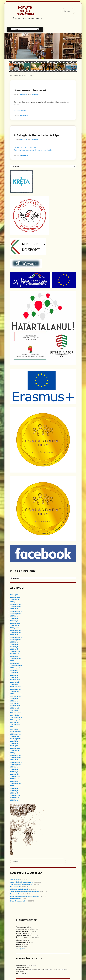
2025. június (14, 618)
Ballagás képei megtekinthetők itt (26, 147)
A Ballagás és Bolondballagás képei (37, 135)
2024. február (15, 654)
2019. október (15, 760)
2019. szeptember (16, 762)
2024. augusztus (16, 640)
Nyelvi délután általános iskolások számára (24, 896)
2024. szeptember (16, 637)
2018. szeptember (16, 786)
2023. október (15, 663)
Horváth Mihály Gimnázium (25, 11)
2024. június (14, 644)
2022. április (14, 703)
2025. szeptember (16, 611)
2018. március (15, 795)
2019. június (14, 769)
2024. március (15, 651)
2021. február (15, 727)
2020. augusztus (16, 739)
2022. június (14, 699)
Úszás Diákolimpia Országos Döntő (22, 882)
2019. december (16, 755)
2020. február (15, 751)
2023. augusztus (16, 668)
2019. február (15, 779)
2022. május (14, 701)
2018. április (14, 793)
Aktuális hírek (24, 115)
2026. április (14, 595)
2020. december (16, 732)
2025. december (16, 604)
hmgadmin (36, 94)
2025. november (16, 607)
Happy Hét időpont (16, 894)
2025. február (15, 625)
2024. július (14, 642)
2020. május (14, 743)
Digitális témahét (16, 887)
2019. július (14, 767)
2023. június (14, 673)
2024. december (16, 630)
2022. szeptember (16, 694)
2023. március (15, 680)
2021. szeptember (16, 717)
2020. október (15, 736)
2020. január (14, 753)
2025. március (15, 623)
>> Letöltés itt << (20, 110)
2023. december (16, 659)
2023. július (14, 670)
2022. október (15, 691)
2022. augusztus (16, 696)
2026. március (15, 597)
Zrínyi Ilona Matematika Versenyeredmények (25, 892)
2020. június (14, 741)
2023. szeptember (16, 666)
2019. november (16, 758)
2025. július (14, 616)
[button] (6, 46)
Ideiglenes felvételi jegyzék (19, 889)
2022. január (14, 710)
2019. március (15, 776)
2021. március (15, 725)
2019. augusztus (16, 765)
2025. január (14, 628)
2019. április (14, 774)
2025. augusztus (16, 614)
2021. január (14, 729)
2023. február (15, 682)
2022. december (16, 687)
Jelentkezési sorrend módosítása (21, 884)
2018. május (14, 791)
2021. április (14, 722)
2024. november (16, 633)
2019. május (14, 772)
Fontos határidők (16, 899)
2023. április (14, 677)
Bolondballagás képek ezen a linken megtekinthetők (33, 150)
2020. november (16, 734)
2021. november (16, 713)
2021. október (15, 715)
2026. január (14, 602)
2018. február (15, 798)
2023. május (14, 675)
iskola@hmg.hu (21, 949)
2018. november (16, 783)
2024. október (15, 635)
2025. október (15, 609)
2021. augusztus (16, 720)
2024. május (14, 647)
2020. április (14, 746)
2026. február (15, 600)
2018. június (14, 788)
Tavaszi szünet (15, 880)
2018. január (14, 800)
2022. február (15, 708)
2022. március (15, 706)
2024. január (14, 656)
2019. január (14, 781)
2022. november (16, 689)
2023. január (14, 684)
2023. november (16, 661)
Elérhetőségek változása (18, 901)
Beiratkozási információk (30, 90)
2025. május (14, 621)
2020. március (15, 748)
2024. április (14, 649)
